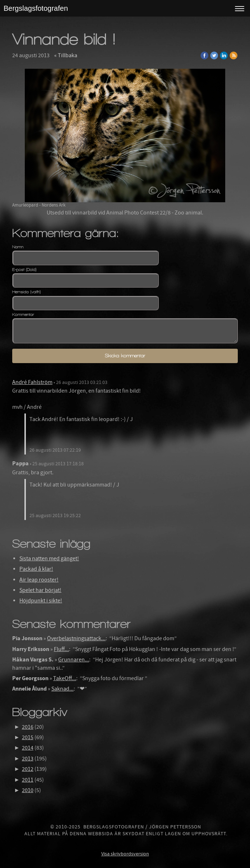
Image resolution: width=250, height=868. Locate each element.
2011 (28, 780)
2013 (28, 759)
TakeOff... (65, 678)
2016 (28, 727)
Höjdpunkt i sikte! (41, 601)
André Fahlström (32, 382)
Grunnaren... (74, 660)
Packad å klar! (36, 569)
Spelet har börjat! (40, 590)
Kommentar (23, 315)
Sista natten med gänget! (49, 559)
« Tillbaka (66, 55)
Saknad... (62, 689)
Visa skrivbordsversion (125, 854)
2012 (28, 769)
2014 (28, 748)
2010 (28, 790)
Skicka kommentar (125, 356)
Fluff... (61, 649)
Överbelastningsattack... (76, 638)
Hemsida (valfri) (27, 292)
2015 (28, 737)
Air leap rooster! (39, 580)
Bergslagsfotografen (36, 8)
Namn (18, 247)
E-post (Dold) (24, 270)
